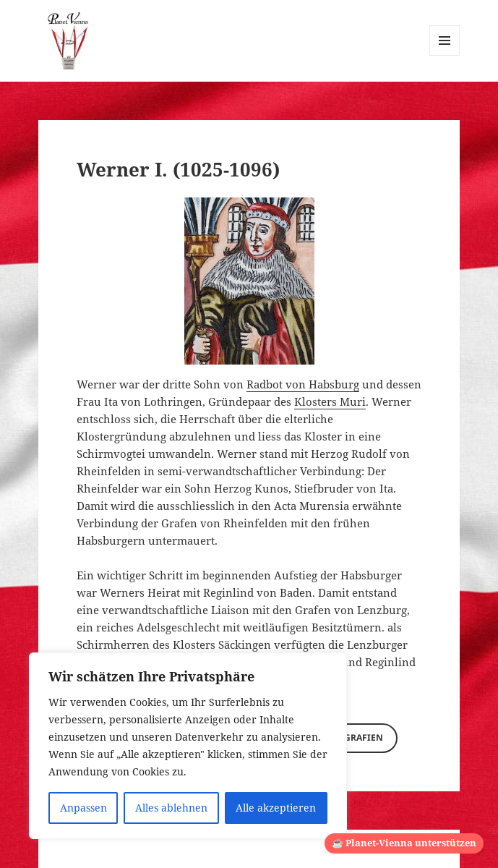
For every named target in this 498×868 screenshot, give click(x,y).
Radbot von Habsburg (303, 384)
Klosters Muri (330, 401)
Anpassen (83, 808)
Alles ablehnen (171, 808)
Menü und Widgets (445, 55)
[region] (188, 746)
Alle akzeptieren (276, 808)
